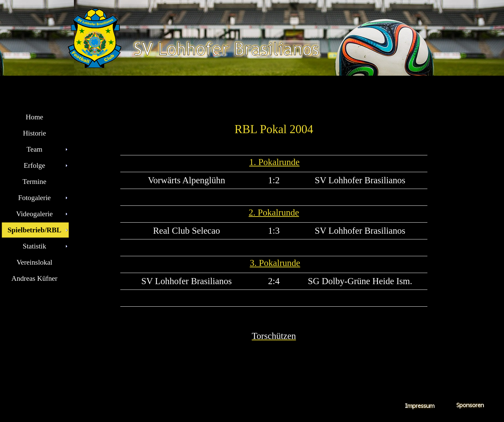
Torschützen (274, 336)
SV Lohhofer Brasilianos (360, 180)
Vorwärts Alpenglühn (186, 180)
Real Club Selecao (186, 231)
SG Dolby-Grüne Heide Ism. (360, 281)
